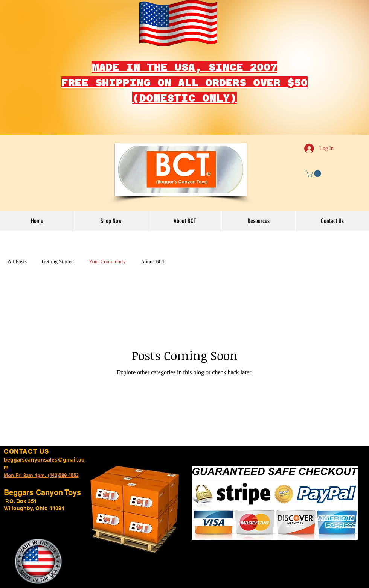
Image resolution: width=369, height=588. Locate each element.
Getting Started (58, 262)
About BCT (153, 262)
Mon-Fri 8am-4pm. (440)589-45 (39, 475)
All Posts (17, 262)
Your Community (107, 262)
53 (76, 475)
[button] (314, 173)
